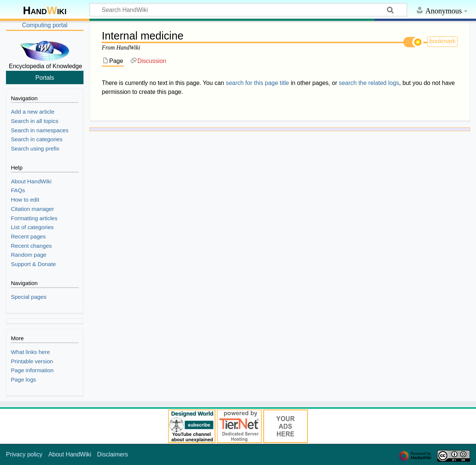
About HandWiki (70, 454)
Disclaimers (113, 454)
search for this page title (258, 83)
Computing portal (45, 25)
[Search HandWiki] (248, 10)
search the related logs (369, 83)
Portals (45, 77)
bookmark (442, 41)
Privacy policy (24, 454)
